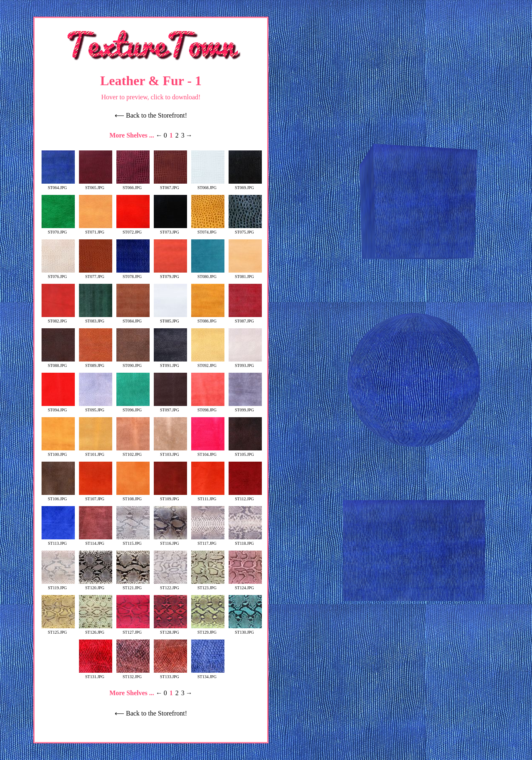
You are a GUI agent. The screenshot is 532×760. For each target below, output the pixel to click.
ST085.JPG (170, 319)
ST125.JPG (58, 630)
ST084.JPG (133, 319)
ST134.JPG (208, 674)
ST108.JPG (133, 497)
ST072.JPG (133, 230)
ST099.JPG (245, 408)
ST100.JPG (58, 452)
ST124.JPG (245, 585)
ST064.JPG (58, 185)
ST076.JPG (58, 274)
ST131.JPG (96, 674)
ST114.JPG (96, 541)
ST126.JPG (96, 630)
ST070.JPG (58, 230)
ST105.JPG (245, 452)
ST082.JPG (58, 319)
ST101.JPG (96, 452)
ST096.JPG (133, 408)
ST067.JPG (170, 185)
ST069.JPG (245, 185)
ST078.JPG (133, 274)
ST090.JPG (133, 363)
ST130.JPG (245, 630)
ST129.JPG (208, 630)
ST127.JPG (133, 630)
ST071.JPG (96, 230)
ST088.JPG (58, 363)
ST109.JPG (170, 497)
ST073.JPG (170, 230)
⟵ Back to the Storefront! (151, 115)
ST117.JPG (208, 541)
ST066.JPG (133, 185)
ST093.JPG (245, 363)
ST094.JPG (58, 408)
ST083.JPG (96, 319)
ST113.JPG (58, 541)
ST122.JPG (170, 585)
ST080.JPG (208, 274)
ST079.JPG (170, 274)
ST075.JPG (245, 230)
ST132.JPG (133, 674)
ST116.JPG (170, 541)
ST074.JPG (208, 230)
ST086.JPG (208, 319)
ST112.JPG (245, 497)
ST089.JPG (96, 363)
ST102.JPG (133, 452)
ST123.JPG (208, 585)
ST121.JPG (133, 585)
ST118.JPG (245, 541)
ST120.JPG (96, 585)
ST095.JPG (96, 408)
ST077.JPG (96, 274)
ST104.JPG (208, 452)
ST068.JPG (208, 185)
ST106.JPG (58, 497)
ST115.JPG (133, 541)
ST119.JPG (58, 585)
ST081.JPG (245, 274)
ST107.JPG (96, 497)
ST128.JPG (170, 630)
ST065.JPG (96, 185)
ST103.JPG (170, 452)
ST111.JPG (208, 497)
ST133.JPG (170, 674)
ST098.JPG (208, 408)
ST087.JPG (245, 319)
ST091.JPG (170, 363)
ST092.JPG (208, 363)
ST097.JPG (170, 408)
